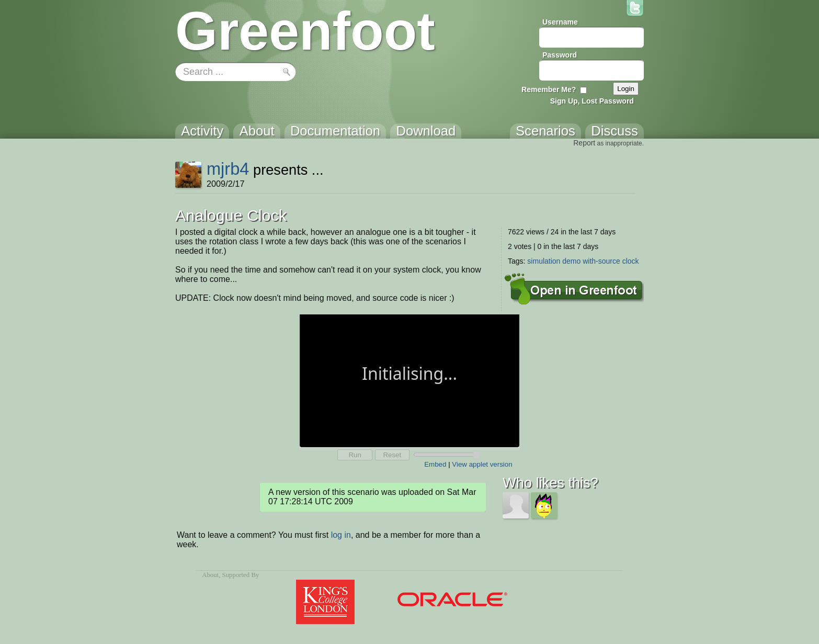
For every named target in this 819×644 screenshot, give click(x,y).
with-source (601, 261)
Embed (435, 464)
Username (560, 22)
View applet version (482, 464)
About (210, 575)
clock (631, 261)
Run (355, 455)
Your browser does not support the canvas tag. (409, 380)
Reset (392, 455)
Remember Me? (549, 89)
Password (560, 55)
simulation (544, 261)
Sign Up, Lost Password (592, 101)
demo (571, 261)
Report (584, 143)
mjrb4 (228, 169)
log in (341, 535)
